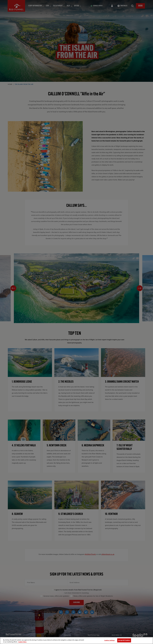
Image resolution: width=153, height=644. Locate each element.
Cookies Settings (109, 640)
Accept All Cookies (124, 640)
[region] (76, 641)
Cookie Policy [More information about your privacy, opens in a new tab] (22, 642)
